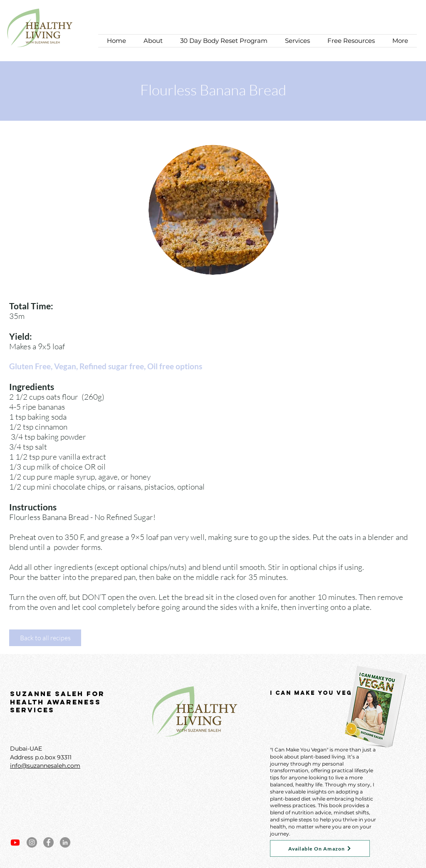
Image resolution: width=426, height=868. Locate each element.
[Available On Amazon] (320, 848)
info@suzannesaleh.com (45, 766)
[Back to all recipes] (45, 638)
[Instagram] (32, 842)
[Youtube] (15, 842)
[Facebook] (48, 842)
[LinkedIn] (65, 842)
